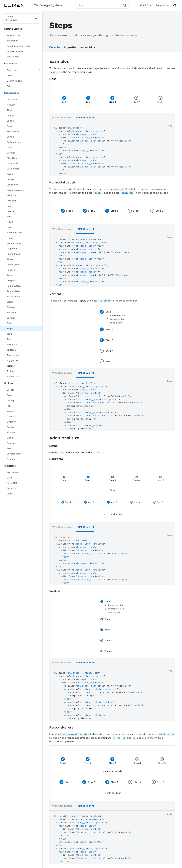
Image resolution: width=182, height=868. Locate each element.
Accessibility (88, 47)
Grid (9, 86)
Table (9, 334)
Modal (10, 238)
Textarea (11, 350)
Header (11, 211)
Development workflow (19, 46)
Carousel (11, 153)
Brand (10, 126)
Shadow (11, 432)
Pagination (12, 249)
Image (10, 411)
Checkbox (12, 158)
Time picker (13, 355)
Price (9, 275)
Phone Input (13, 254)
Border (10, 390)
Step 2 (88, 102)
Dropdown (12, 185)
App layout (13, 472)
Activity (11, 105)
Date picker (13, 169)
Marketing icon (14, 233)
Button (13, 137)
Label (10, 222)
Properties (70, 47)
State (9, 494)
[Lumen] (17, 5)
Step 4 (136, 102)
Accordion (12, 99)
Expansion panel (15, 190)
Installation (12, 41)
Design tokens (14, 81)
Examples (55, 47)
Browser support (15, 51)
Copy (170, 126)
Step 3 (112, 102)
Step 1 (64, 102)
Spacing (11, 443)
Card (9, 147)
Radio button (14, 286)
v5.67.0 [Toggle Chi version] (144, 5)
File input (12, 195)
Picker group (13, 265)
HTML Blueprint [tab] (85, 118)
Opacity (11, 416)
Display (11, 400)
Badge (10, 121)
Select (10, 302)
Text (9, 448)
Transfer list (13, 376)
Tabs (9, 339)
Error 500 (12, 488)
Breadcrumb (13, 131)
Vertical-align (14, 454)
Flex (9, 406)
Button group (14, 142)
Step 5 (161, 102)
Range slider (13, 291)
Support (161, 5)
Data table (12, 163)
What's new (13, 57)
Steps (10, 329)
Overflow (12, 422)
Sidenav (11, 307)
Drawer (11, 179)
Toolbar (11, 366)
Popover (11, 270)
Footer (10, 206)
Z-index (11, 459)
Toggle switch (14, 361)
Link (13, 228)
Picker (10, 259)
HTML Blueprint (85, 229)
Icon (9, 217)
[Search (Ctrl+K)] (102, 5)
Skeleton (11, 313)
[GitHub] (175, 5)
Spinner (11, 318)
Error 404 (12, 483)
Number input (14, 243)
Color (9, 75)
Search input (13, 297)
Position (11, 427)
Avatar (10, 115)
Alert (9, 110)
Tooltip (10, 371)
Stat (9, 323)
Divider (10, 174)
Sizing (10, 438)
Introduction (13, 35)
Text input (12, 345)
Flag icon (12, 201)
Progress (11, 281)
